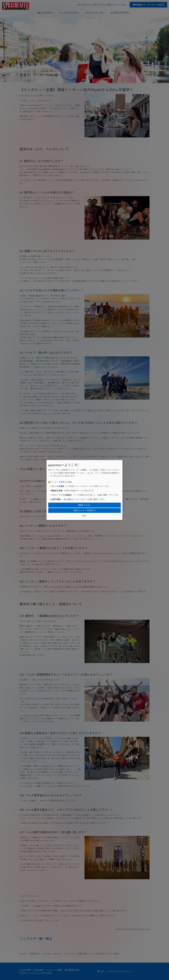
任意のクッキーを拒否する (84, 510)
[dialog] (84, 490)
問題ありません (84, 505)
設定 (84, 516)
